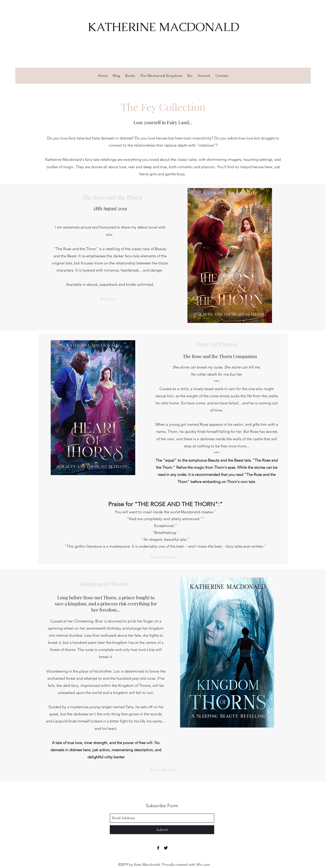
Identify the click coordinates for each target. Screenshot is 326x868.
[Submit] (162, 830)
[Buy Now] (108, 299)
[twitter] (166, 848)
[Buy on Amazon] (164, 557)
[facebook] (158, 848)
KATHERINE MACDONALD (164, 27)
